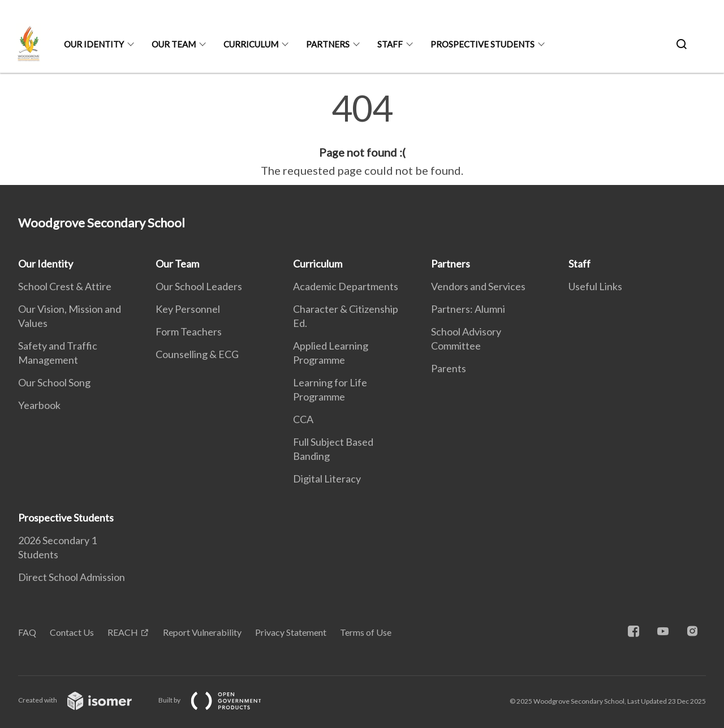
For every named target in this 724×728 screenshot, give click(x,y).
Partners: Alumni (468, 309)
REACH (123, 632)
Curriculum (251, 44)
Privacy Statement (291, 632)
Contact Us (72, 632)
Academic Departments (346, 286)
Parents (449, 368)
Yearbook (39, 405)
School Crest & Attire (65, 286)
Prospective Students (482, 44)
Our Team (174, 44)
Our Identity (94, 44)
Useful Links (595, 286)
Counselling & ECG (197, 354)
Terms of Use (366, 632)
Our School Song (54, 382)
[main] (362, 135)
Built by (219, 700)
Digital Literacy (327, 479)
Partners (328, 44)
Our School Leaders (199, 286)
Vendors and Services (478, 286)
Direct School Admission (72, 577)
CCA (303, 419)
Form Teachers (189, 331)
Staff (390, 44)
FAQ (27, 632)
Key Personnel (188, 309)
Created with (84, 700)
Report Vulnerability (202, 632)
